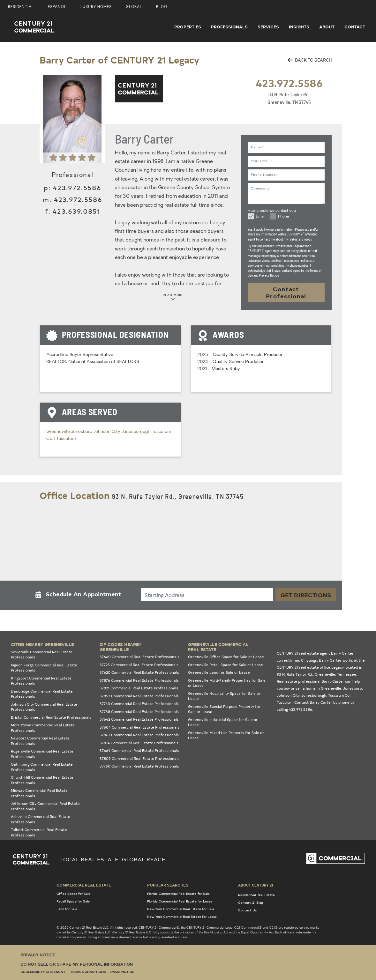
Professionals (229, 27)
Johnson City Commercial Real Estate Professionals (44, 707)
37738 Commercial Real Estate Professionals (139, 712)
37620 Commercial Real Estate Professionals (139, 672)
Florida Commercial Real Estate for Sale (178, 894)
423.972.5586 (289, 83)
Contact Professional (286, 292)
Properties (188, 27)
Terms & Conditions (88, 972)
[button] (80, 595)
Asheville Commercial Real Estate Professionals (41, 819)
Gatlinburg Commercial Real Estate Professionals (42, 767)
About (327, 27)
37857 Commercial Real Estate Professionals (139, 696)
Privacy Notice (38, 955)
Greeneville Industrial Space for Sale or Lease (223, 722)
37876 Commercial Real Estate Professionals (139, 680)
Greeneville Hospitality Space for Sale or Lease (224, 696)
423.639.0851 (76, 211)
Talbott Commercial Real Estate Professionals (39, 832)
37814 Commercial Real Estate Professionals (139, 743)
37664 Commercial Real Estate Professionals (139, 750)
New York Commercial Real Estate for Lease (182, 917)
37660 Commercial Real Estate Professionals (139, 657)
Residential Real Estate (256, 895)
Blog (162, 7)
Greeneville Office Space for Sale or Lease (226, 657)
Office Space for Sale (73, 894)
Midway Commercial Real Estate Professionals (39, 793)
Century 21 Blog (251, 902)
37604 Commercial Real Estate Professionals (139, 727)
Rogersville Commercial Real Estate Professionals (42, 754)
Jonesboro (82, 432)
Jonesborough (137, 432)
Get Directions (306, 595)
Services (268, 27)
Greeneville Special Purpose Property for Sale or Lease (224, 709)
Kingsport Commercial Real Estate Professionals (41, 681)
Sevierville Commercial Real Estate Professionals (42, 655)
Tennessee (347, 674)
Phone (284, 217)
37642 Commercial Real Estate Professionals (139, 719)
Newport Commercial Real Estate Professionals (40, 741)
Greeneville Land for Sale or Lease (219, 672)
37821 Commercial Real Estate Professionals (139, 688)
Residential (21, 7)
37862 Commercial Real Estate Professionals (139, 735)
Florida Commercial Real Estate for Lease (180, 901)
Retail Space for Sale (73, 901)
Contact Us (247, 910)
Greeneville (59, 432)
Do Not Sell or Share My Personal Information (77, 964)
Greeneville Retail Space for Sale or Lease (226, 665)
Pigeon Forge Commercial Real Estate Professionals (44, 668)
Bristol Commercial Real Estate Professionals (51, 717)
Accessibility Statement (43, 972)
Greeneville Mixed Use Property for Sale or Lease (226, 735)
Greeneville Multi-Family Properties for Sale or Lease (227, 683)
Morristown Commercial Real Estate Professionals (43, 728)
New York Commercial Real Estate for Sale (181, 909)
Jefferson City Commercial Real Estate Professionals (45, 806)
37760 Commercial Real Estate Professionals (139, 766)
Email (261, 217)
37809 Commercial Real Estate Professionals (139, 758)
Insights (299, 27)
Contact (355, 27)
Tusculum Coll (340, 695)
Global (134, 7)
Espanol (57, 7)
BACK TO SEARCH (310, 60)
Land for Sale (67, 909)
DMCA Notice (122, 972)
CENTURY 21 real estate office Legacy (310, 667)
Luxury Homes (96, 7)
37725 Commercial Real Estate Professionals (139, 665)
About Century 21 (256, 885)
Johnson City (108, 432)
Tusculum (66, 439)
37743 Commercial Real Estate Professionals (139, 704)
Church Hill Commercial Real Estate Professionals (42, 780)
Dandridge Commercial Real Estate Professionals (42, 694)
